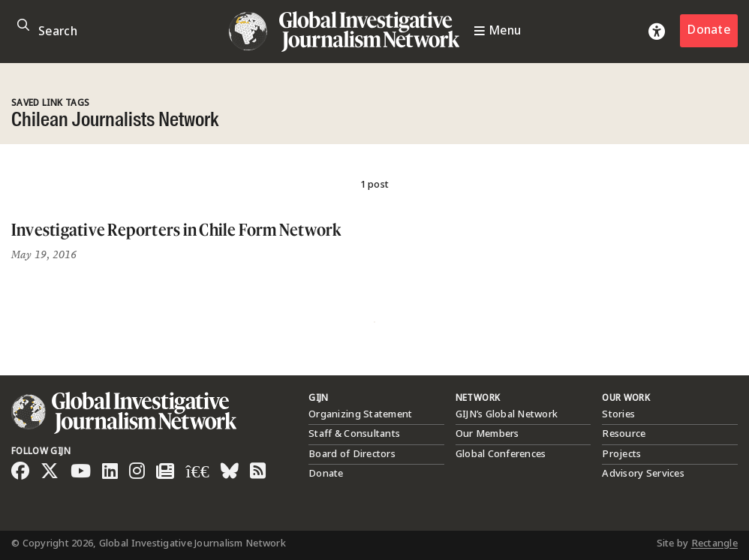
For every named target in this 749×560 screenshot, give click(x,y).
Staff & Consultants (354, 434)
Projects (621, 454)
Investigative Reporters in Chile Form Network (176, 229)
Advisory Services (643, 474)
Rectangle (714, 543)
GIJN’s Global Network (507, 414)
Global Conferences (501, 454)
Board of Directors (352, 454)
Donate (709, 30)
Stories (618, 414)
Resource (624, 434)
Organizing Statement (360, 414)
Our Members (487, 434)
